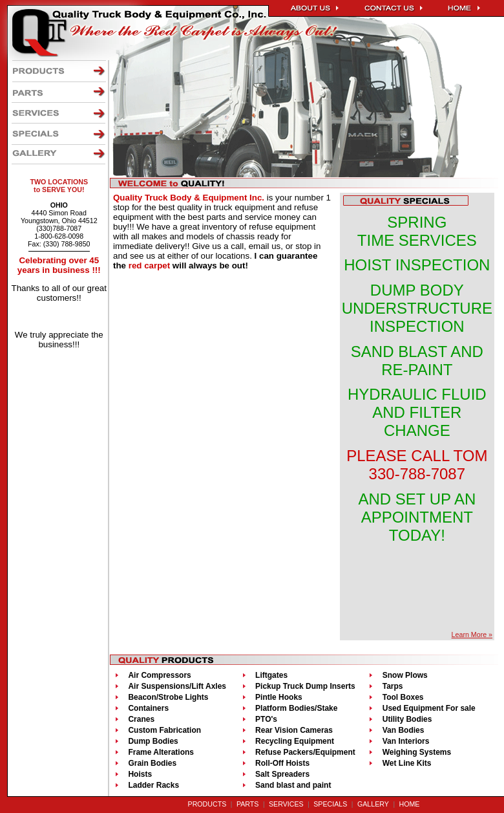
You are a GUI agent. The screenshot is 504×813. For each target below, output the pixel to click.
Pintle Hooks (279, 697)
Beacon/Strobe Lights (168, 697)
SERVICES (286, 804)
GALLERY (373, 804)
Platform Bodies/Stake (296, 708)
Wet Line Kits (407, 763)
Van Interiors (406, 741)
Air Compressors (159, 675)
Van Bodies (404, 730)
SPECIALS (330, 804)
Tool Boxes (403, 697)
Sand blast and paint (293, 785)
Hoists (140, 774)
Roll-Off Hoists (282, 763)
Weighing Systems (417, 752)
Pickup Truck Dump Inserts (305, 686)
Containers (148, 708)
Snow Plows (405, 675)
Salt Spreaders (282, 774)
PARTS (248, 804)
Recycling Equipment (295, 741)
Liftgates (271, 675)
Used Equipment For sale (429, 708)
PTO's (266, 719)
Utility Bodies (407, 719)
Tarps (393, 686)
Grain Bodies (152, 763)
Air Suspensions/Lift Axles (177, 686)
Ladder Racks (153, 785)
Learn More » (472, 634)
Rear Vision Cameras (294, 730)
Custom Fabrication (164, 730)
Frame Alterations (161, 752)
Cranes (141, 719)
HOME (409, 804)
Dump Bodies (153, 741)
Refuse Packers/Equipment (305, 752)
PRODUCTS (207, 804)
